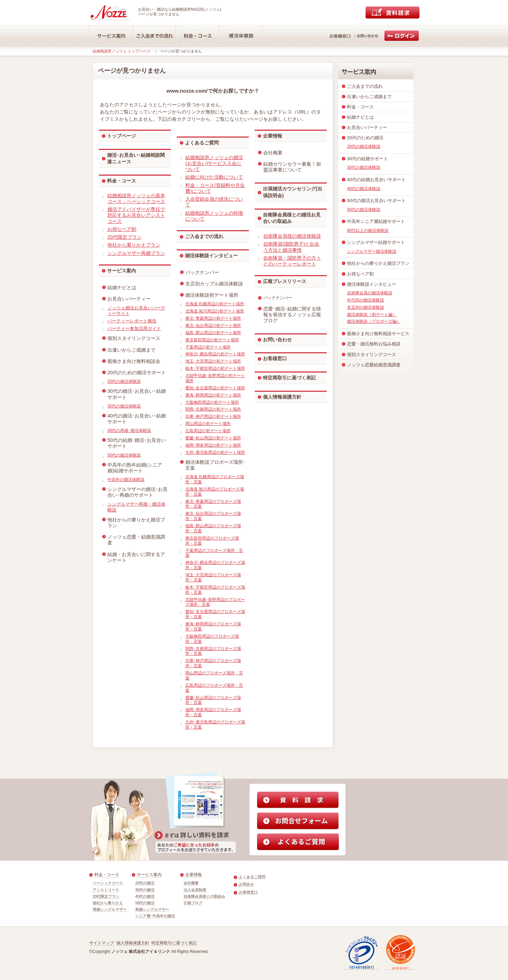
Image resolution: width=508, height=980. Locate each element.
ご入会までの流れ (204, 236)
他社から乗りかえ (108, 903)
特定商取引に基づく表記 (289, 378)
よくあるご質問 (202, 143)
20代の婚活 (145, 883)
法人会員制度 (195, 890)
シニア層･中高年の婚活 (155, 916)
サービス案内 (122, 271)
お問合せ (246, 884)
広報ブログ (193, 903)
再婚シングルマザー (110, 909)
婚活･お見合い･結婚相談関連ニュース (136, 158)
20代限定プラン (106, 896)
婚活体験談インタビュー (211, 256)
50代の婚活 (145, 903)
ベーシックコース (108, 883)
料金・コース (122, 181)
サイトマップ (102, 943)
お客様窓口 (275, 358)
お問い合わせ (277, 340)
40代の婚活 (145, 896)
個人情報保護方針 (282, 397)
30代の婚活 (145, 890)
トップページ (122, 136)
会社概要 (191, 883)
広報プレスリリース (285, 281)
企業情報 (273, 136)
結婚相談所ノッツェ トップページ (122, 51)
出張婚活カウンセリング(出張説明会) (293, 192)
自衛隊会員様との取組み (204, 896)
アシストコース (106, 890)
